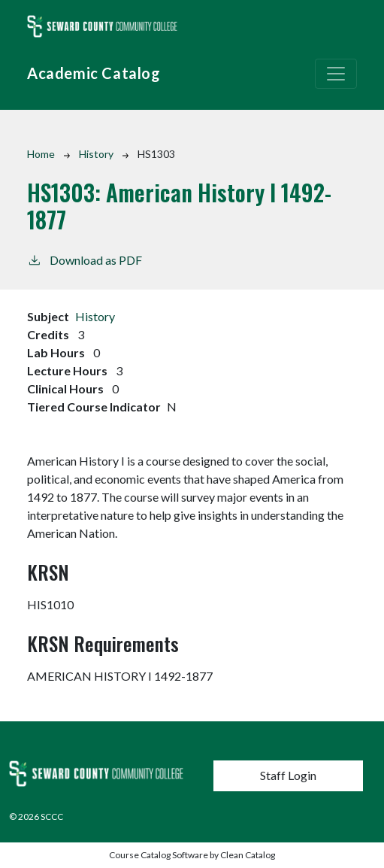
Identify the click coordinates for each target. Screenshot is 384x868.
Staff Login (288, 775)
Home (41, 154)
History (96, 154)
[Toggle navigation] (336, 74)
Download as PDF (85, 259)
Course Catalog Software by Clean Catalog (192, 855)
